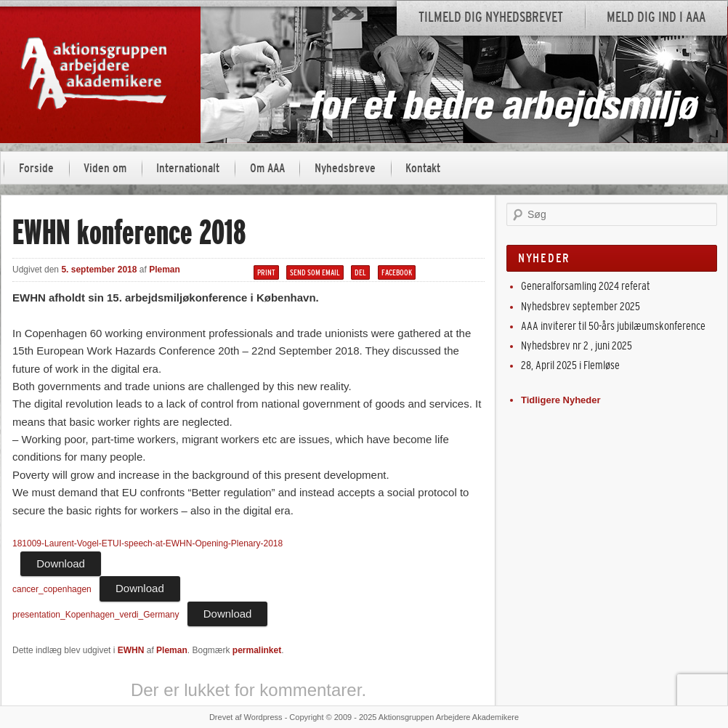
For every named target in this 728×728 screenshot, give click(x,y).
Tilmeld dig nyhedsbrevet (491, 17)
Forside (36, 168)
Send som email (315, 272)
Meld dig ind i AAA (656, 17)
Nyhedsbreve (345, 168)
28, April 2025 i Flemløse (570, 365)
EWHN (131, 650)
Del (360, 272)
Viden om (105, 168)
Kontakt (423, 168)
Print (266, 272)
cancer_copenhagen (52, 589)
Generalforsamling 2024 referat (586, 286)
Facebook (397, 272)
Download (61, 563)
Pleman (165, 270)
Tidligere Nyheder (561, 400)
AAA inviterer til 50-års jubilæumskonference (613, 326)
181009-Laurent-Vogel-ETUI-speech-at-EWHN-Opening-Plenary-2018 (147, 543)
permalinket (257, 650)
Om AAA (267, 168)
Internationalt (188, 168)
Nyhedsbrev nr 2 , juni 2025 (577, 345)
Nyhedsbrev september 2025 (581, 306)
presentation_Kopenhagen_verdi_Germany (96, 615)
